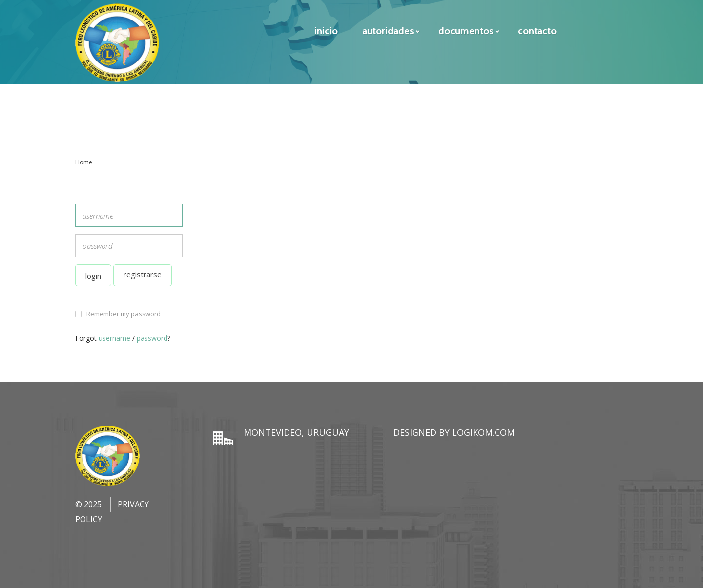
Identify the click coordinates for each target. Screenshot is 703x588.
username (114, 338)
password (152, 338)
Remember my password (124, 314)
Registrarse (143, 274)
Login (93, 276)
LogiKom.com (483, 432)
